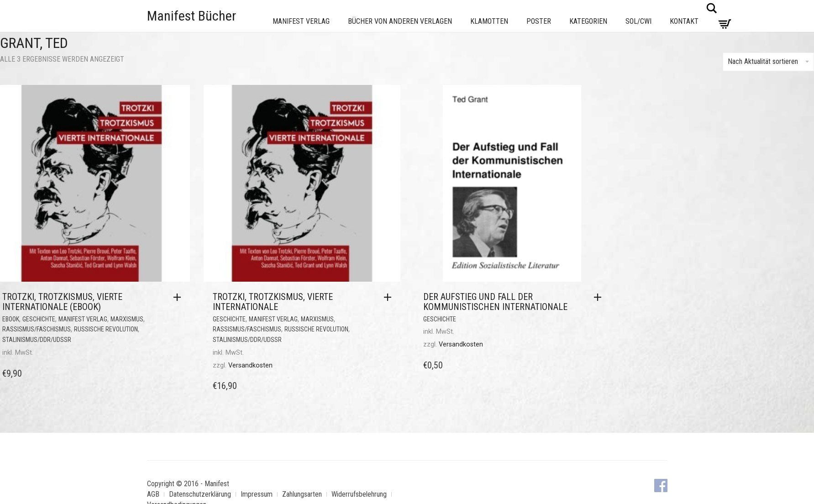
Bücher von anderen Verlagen (400, 21)
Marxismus (127, 319)
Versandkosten (250, 365)
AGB (153, 494)
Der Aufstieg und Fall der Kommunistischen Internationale (495, 302)
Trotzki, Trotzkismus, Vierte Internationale (273, 302)
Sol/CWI (638, 21)
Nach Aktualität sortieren (768, 61)
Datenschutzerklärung (200, 494)
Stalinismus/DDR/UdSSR (37, 340)
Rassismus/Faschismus (37, 329)
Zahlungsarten (302, 494)
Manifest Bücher (192, 16)
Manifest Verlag (301, 21)
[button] (179, 297)
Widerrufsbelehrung (359, 494)
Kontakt (684, 21)
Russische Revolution (106, 329)
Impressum (257, 494)
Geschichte (39, 319)
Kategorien (588, 21)
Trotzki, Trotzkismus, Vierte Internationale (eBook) (62, 302)
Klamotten (489, 21)
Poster (539, 21)
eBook (11, 319)
